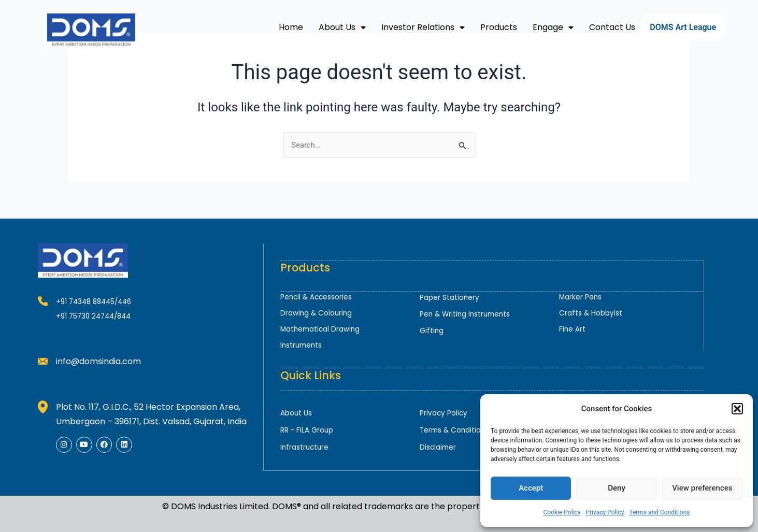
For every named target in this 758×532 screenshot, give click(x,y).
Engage (553, 27)
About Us (342, 27)
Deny (617, 488)
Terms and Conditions (659, 512)
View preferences (702, 488)
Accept (531, 488)
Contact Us (612, 27)
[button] (737, 409)
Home (291, 27)
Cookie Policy (562, 512)
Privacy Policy (605, 512)
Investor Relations (423, 27)
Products (499, 27)
